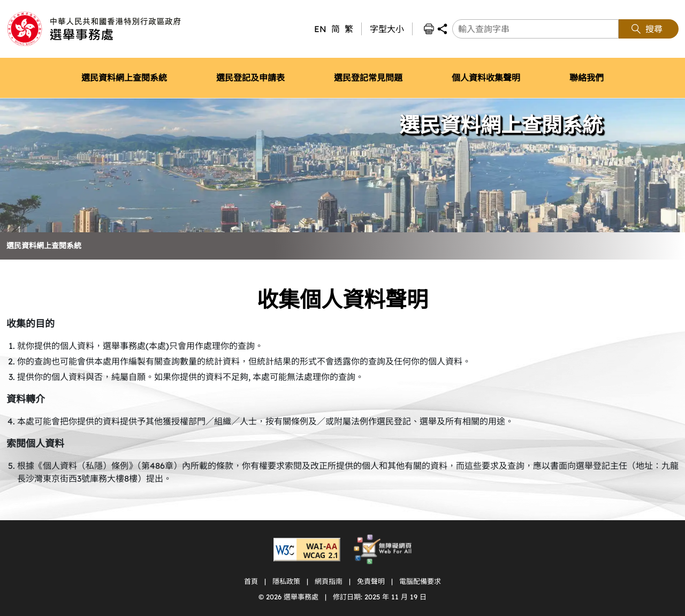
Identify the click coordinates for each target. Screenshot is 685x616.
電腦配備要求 (420, 581)
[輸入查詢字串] (535, 29)
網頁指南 (329, 581)
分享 (442, 29)
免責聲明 (371, 581)
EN (320, 29)
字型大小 (387, 29)
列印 (429, 29)
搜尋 (654, 29)
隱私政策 (286, 581)
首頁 (251, 581)
